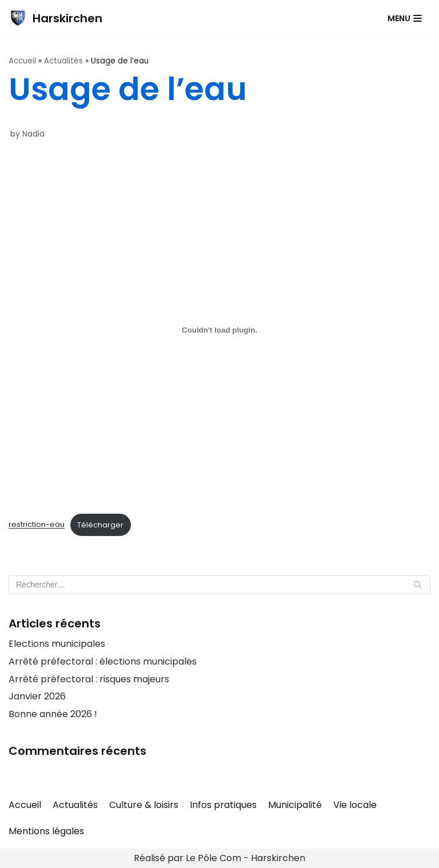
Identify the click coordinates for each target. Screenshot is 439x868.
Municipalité (295, 805)
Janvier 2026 (37, 696)
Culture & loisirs (144, 805)
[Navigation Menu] (405, 18)
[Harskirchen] (55, 18)
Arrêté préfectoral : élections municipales (103, 661)
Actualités (63, 61)
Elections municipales (57, 644)
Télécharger (100, 525)
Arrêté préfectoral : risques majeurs (89, 679)
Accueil (22, 61)
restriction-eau (37, 525)
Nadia (33, 134)
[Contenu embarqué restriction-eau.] (219, 330)
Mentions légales (46, 831)
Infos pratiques (223, 805)
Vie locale (355, 805)
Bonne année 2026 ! (53, 714)
